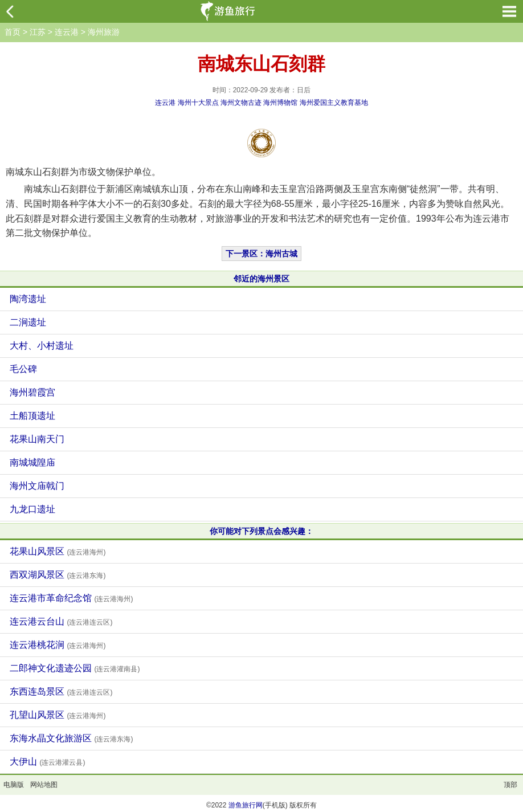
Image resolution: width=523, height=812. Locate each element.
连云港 (67, 32)
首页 (13, 32)
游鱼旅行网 (246, 805)
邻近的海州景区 (261, 279)
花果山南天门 (37, 439)
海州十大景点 (198, 103)
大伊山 (47, 762)
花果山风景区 (58, 551)
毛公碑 (23, 369)
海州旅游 (104, 32)
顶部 (510, 785)
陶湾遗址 (28, 299)
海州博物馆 (280, 103)
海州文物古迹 (241, 103)
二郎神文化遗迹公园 (75, 668)
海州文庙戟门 (37, 486)
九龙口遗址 (32, 509)
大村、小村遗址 (42, 346)
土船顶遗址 (32, 416)
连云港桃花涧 (58, 645)
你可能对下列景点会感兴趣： (261, 531)
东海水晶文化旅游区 (71, 738)
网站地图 (44, 785)
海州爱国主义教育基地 (334, 103)
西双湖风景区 (58, 575)
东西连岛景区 (61, 691)
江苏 (38, 32)
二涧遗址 (28, 322)
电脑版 (14, 785)
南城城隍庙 (32, 462)
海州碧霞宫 (32, 392)
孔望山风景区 (58, 715)
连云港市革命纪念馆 (71, 598)
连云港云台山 (61, 621)
